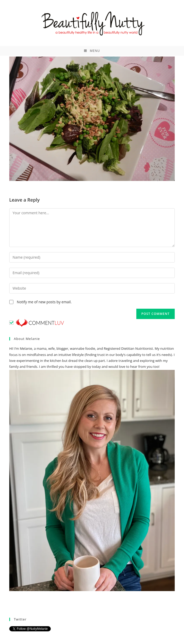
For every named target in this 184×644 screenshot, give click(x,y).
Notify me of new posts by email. (44, 302)
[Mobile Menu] (92, 51)
